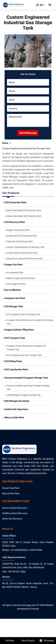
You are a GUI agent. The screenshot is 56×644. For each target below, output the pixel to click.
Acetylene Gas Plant (15, 298)
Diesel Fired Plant (11, 488)
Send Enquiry (28, 640)
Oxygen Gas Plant (14, 265)
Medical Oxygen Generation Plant (21, 278)
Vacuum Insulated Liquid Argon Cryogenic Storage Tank (28, 387)
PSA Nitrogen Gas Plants (17, 401)
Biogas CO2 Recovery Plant (18, 230)
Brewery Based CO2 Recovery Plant (22, 236)
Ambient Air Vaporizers (16, 409)
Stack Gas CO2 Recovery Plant (20, 241)
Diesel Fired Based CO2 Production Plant (24, 210)
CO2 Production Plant (15, 202)
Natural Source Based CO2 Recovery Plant (25, 259)
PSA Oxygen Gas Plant (16, 284)
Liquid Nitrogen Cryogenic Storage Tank (24, 395)
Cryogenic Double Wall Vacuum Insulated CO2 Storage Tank (30, 322)
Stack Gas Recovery (12, 519)
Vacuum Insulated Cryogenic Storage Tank (26, 378)
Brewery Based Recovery (15, 508)
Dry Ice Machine (13, 290)
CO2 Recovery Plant (15, 222)
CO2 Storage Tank (14, 306)
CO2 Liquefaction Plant (16, 369)
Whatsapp (47, 641)
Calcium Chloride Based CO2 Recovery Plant (26, 247)
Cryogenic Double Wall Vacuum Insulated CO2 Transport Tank (26, 348)
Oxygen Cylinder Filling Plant (19, 330)
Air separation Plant (15, 272)
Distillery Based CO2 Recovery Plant (22, 253)
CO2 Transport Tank (15, 338)
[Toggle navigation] (50, 5)
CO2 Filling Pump (13, 361)
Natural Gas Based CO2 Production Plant (24, 216)
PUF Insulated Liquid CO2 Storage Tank (23, 314)
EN (39, 5)
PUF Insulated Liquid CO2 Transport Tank (24, 355)
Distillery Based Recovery (15, 513)
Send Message (28, 133)
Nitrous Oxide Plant (14, 417)
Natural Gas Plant (11, 493)
